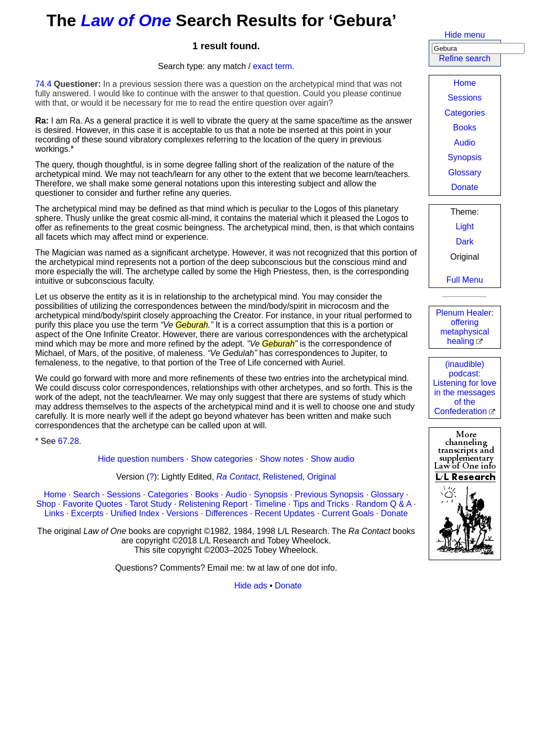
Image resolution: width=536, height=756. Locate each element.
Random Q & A (384, 504)
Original (322, 477)
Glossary (465, 173)
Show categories (222, 459)
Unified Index (135, 513)
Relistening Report (213, 504)
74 (40, 84)
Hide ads (250, 586)
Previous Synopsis (329, 494)
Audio (465, 143)
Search (87, 494)
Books (465, 127)
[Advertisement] (268, 672)
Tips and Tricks (321, 504)
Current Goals (348, 513)
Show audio (332, 459)
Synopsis (465, 157)
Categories (465, 113)
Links (54, 513)
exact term (272, 66)
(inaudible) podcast (465, 388)
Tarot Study (150, 504)
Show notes (282, 459)
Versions (182, 513)
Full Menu (465, 280)
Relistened (283, 477)
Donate (465, 187)
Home (465, 83)
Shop (46, 504)
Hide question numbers (141, 459)
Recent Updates (285, 513)
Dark (465, 242)
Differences (227, 513)
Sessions (465, 98)
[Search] (478, 48)
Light (465, 226)
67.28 (69, 441)
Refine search (465, 58)
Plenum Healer (465, 327)
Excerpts (87, 513)
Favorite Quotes (93, 504)
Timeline (270, 504)
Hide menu (465, 35)
